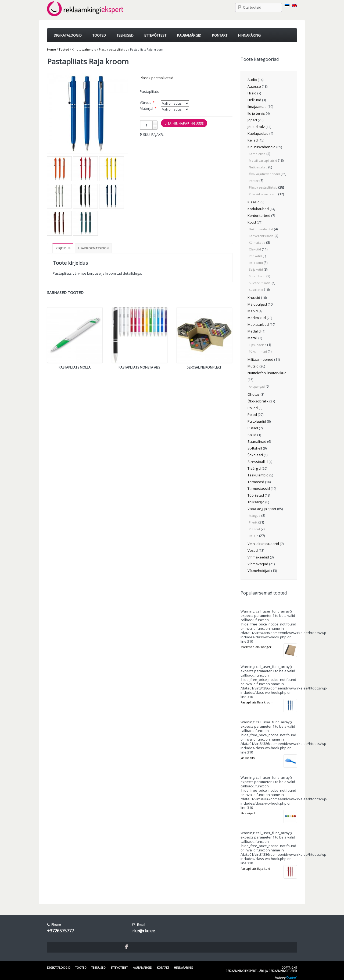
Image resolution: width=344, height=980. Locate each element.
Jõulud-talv (256, 127)
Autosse (254, 86)
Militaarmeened (260, 359)
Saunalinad (257, 441)
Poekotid (255, 256)
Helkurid (254, 100)
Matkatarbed (258, 324)
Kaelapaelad (258, 133)
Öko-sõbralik (258, 401)
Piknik (253, 522)
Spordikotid (257, 276)
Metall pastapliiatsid (263, 160)
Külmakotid (257, 243)
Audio (252, 80)
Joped (252, 120)
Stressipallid (258, 462)
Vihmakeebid (258, 557)
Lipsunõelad (258, 345)
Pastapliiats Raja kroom (257, 702)
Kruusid (254, 298)
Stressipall (248, 813)
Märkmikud (257, 318)
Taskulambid (258, 475)
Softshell (255, 448)
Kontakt (163, 968)
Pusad (253, 428)
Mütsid (253, 366)
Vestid (253, 550)
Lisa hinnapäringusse (184, 123)
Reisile (254, 536)
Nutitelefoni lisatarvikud (267, 373)
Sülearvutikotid (260, 283)
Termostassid (259, 489)
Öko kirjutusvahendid (264, 174)
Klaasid (254, 202)
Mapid (253, 311)
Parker (254, 181)
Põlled (253, 408)
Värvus (146, 102)
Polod (252, 415)
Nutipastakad (258, 167)
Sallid (252, 435)
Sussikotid (256, 290)
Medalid (254, 331)
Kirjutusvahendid (84, 49)
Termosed (256, 482)
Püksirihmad (258, 351)
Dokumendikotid (261, 229)
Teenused (98, 968)
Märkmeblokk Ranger (256, 647)
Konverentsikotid (261, 236)
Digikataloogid (59, 968)
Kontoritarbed (259, 215)
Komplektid (257, 154)
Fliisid (252, 93)
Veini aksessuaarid (263, 544)
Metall (252, 338)
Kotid (252, 222)
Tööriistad (256, 495)
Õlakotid (255, 249)
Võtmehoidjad (259, 571)
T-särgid (254, 468)
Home (51, 49)
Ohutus (254, 394)
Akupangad (257, 386)
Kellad (253, 140)
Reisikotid (256, 263)
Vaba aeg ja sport (262, 509)
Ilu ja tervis (256, 113)
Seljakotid (256, 269)
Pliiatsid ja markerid (263, 194)
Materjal (146, 108)
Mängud (255, 516)
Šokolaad (255, 455)
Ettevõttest (119, 968)
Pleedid (254, 529)
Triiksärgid (256, 502)
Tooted (64, 49)
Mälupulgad (257, 304)
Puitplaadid (257, 421)
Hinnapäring (183, 968)
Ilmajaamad (257, 107)
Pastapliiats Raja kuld (255, 868)
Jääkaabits (248, 758)
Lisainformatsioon (93, 248)
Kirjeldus (63, 248)
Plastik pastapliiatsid (113, 49)
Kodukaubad (258, 209)
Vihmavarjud (258, 564)
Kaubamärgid (142, 968)
